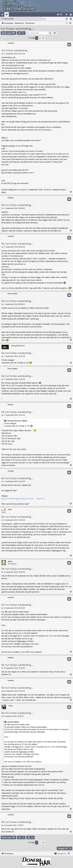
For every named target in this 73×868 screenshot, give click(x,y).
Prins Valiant (12, 294)
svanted (11, 43)
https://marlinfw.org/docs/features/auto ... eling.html (23, 499)
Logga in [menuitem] (67, 15)
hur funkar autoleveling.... (17, 29)
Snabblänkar (3, 15)
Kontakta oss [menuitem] (60, 853)
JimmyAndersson (18, 346)
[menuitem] (60, 14)
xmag (10, 706)
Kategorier (7, 15)
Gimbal (10, 405)
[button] (43, 38)
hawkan (11, 198)
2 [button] (40, 38)
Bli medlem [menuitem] (71, 15)
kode (10, 509)
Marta (10, 561)
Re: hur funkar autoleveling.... (17, 205)
